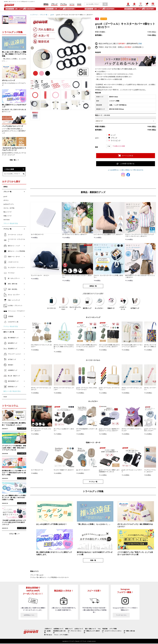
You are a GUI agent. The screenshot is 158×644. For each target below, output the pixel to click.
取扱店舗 (101, 629)
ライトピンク (114, 141)
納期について (67, 629)
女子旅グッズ (10, 360)
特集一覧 (93, 561)
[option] (61, 49)
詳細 (140, 44)
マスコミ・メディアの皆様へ (61, 633)
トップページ (34, 15)
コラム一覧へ (14, 534)
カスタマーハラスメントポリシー (110, 631)
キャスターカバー (64, 578)
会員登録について (57, 629)
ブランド (54, 4)
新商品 (46, 4)
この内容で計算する (126, 164)
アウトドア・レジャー (12, 355)
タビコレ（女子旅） (9, 209)
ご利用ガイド (48, 629)
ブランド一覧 (45, 15)
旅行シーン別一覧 (9, 333)
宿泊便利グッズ (10, 349)
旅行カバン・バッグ (12, 246)
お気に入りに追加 (119, 147)
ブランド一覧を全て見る (11, 224)
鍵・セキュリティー (12, 279)
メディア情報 (108, 629)
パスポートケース (11, 263)
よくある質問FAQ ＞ (114, 171)
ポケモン (6, 201)
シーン (72, 4)
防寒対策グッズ (10, 387)
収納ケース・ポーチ (12, 257)
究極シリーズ (7, 216)
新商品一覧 (93, 287)
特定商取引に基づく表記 (59, 631)
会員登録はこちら (33, 616)
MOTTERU (7, 220)
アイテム (63, 4)
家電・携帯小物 (10, 285)
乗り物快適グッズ (11, 338)
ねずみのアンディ (9, 205)
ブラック (113, 138)
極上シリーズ (7, 213)
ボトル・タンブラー (12, 295)
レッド (112, 136)
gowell (53, 15)
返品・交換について (87, 629)
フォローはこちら (125, 616)
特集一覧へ (14, 161)
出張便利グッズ (10, 371)
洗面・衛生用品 (10, 290)
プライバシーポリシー (74, 631)
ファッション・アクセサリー (14, 312)
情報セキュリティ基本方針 (91, 631)
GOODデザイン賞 (11, 323)
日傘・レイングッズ (12, 301)
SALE (79, 4)
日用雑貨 (8, 317)
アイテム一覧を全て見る (11, 327)
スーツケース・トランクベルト (14, 241)
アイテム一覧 (93, 482)
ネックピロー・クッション (14, 268)
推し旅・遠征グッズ (12, 376)
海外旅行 (8, 366)
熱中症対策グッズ (11, 382)
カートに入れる (126, 156)
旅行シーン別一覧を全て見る (12, 392)
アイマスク (9, 274)
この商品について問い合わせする (133, 171)
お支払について (76, 629)
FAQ (95, 629)
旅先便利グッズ (10, 344)
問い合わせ (49, 633)
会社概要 (48, 631)
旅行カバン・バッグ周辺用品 (48, 578)
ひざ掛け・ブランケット (13, 306)
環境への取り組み (127, 631)
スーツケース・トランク (13, 235)
